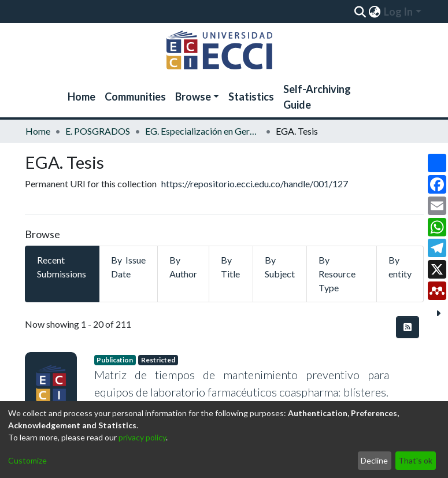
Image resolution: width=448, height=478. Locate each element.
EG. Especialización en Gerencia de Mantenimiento (203, 131)
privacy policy (142, 437)
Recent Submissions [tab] (62, 267)
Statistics (251, 97)
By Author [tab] (183, 267)
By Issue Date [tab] (128, 267)
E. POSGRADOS (98, 131)
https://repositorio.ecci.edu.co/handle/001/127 (255, 184)
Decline (374, 460)
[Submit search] (360, 12)
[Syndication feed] (408, 327)
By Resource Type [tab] (337, 274)
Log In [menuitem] (398, 12)
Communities (135, 97)
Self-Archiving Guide (317, 97)
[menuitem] (375, 12)
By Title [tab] (230, 267)
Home (82, 97)
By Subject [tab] (280, 267)
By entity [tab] (400, 267)
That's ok (415, 460)
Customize (27, 460)
